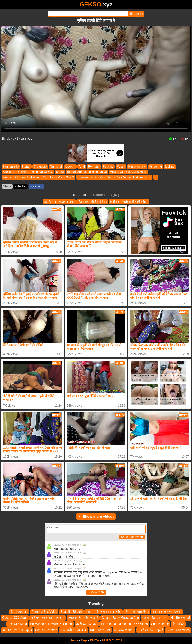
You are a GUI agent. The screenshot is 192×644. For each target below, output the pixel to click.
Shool (60, 172)
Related (79, 195)
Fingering (156, 166)
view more (96, 592)
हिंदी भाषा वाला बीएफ (137, 612)
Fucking (108, 166)
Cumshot (56, 166)
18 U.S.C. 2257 (112, 640)
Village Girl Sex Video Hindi (128, 172)
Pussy (121, 166)
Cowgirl (70, 166)
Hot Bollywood (180, 618)
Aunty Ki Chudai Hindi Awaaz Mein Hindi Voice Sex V (39, 177)
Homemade (11, 166)
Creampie (40, 166)
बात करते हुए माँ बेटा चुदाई (17, 630)
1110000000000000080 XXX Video (124, 624)
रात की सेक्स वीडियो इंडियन (59, 202)
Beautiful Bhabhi (72, 612)
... (156, 177)
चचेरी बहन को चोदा (87, 624)
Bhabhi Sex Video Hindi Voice (87, 172)
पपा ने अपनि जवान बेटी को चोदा (103, 612)
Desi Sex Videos (46, 630)
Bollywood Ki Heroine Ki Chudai (51, 624)
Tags (84, 640)
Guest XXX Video (178, 630)
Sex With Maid (17, 624)
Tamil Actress (19, 612)
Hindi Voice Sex (42, 172)
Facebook (36, 186)
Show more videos (96, 516)
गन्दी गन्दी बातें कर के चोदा (167, 612)
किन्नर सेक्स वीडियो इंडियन (92, 202)
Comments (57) (106, 195)
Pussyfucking (137, 166)
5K (173, 139)
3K (185, 139)
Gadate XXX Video (15, 618)
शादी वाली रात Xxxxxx (73, 630)
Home (74, 640)
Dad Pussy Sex (100, 630)
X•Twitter (21, 186)
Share (7, 186)
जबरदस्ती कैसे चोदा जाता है (83, 618)
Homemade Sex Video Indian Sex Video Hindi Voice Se (114, 177)
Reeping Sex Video (44, 612)
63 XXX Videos (124, 630)
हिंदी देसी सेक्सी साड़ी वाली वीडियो (129, 202)
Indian (26, 166)
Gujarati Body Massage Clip (120, 618)
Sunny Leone (160, 624)
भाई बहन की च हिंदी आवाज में (48, 618)
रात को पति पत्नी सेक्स (155, 618)
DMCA (94, 640)
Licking (170, 166)
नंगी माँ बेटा (178, 624)
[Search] (88, 14)
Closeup (9, 172)
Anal (82, 166)
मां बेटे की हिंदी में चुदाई (150, 630)
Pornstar (94, 166)
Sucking (23, 172)
